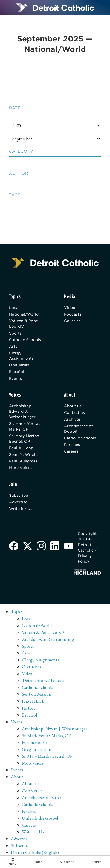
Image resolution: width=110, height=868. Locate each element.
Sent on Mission (37, 695)
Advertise (18, 502)
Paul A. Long (21, 448)
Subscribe (18, 496)
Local (14, 308)
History (29, 708)
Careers (71, 452)
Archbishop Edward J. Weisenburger (22, 412)
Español (17, 372)
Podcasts (73, 314)
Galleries (72, 321)
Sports (15, 333)
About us (73, 406)
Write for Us (21, 509)
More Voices (21, 468)
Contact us (74, 413)
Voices (17, 722)
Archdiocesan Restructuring (48, 639)
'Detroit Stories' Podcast (44, 681)
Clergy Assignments (21, 356)
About (17, 777)
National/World (24, 314)
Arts (13, 346)
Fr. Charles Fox (35, 743)
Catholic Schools (25, 340)
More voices (33, 763)
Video (70, 308)
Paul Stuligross (23, 462)
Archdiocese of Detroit (78, 429)
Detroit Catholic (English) (35, 853)
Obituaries (19, 365)
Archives (72, 420)
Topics (17, 612)
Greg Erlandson (37, 750)
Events (15, 378)
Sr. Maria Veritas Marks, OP (25, 426)
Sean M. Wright (24, 455)
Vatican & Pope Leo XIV (24, 324)
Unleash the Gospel (40, 818)
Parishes (72, 445)
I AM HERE (33, 701)
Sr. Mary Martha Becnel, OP (24, 439)
